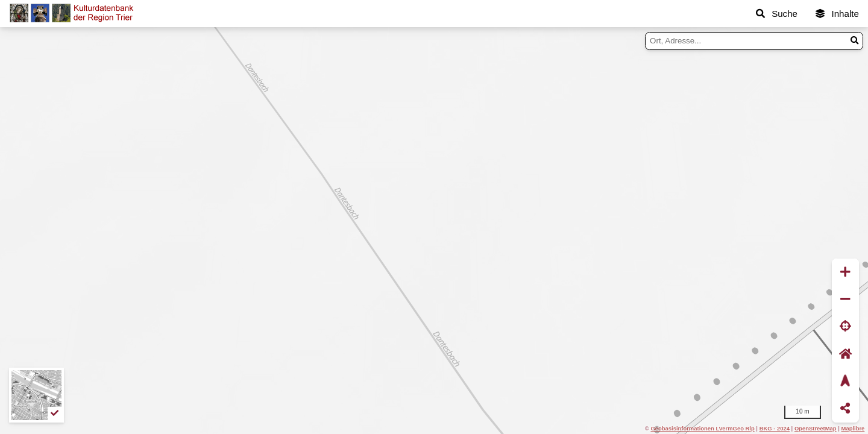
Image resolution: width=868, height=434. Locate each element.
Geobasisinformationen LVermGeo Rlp (702, 428)
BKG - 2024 (775, 428)
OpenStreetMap (816, 428)
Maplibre (853, 428)
